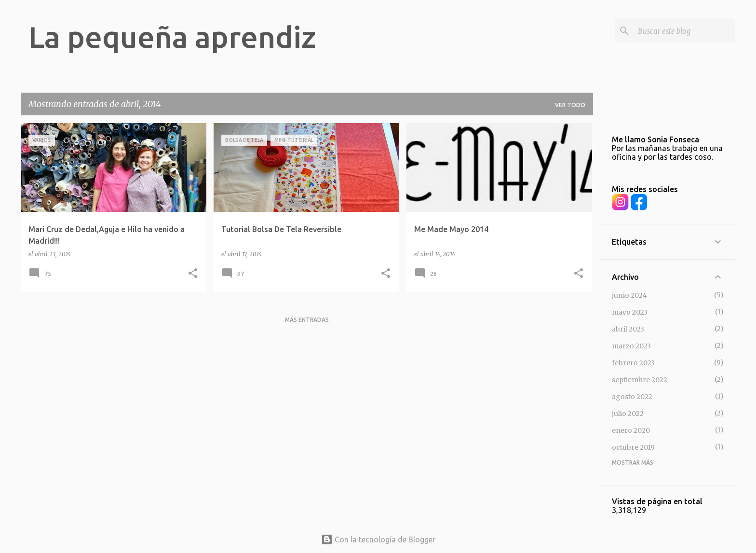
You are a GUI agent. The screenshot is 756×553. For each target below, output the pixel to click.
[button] (193, 274)
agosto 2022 (632, 397)
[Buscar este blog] (685, 31)
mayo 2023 (630, 312)
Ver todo (570, 105)
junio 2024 (629, 295)
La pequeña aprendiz (172, 37)
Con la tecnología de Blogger (378, 539)
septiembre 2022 (640, 380)
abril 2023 (628, 329)
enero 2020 (631, 430)
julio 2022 (628, 414)
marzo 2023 (631, 346)
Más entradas (307, 320)
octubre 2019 (633, 447)
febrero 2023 (633, 363)
